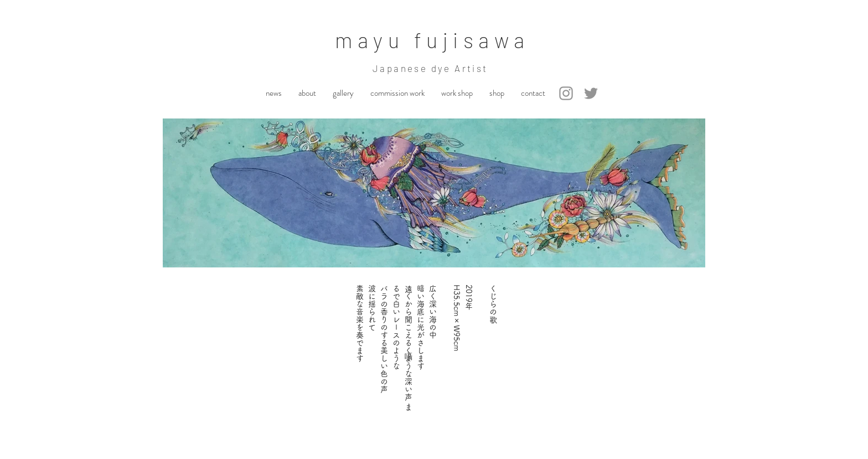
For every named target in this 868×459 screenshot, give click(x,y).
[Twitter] (591, 93)
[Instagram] (566, 93)
